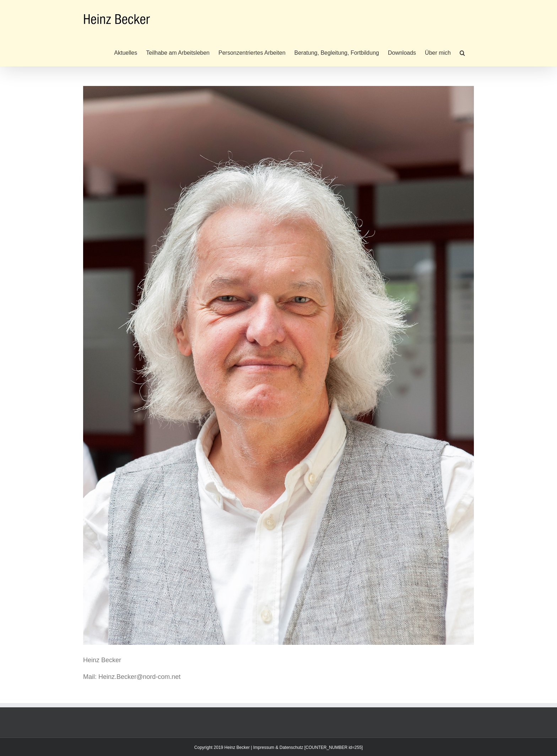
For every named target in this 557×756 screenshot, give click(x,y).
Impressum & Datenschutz (278, 747)
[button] (462, 52)
